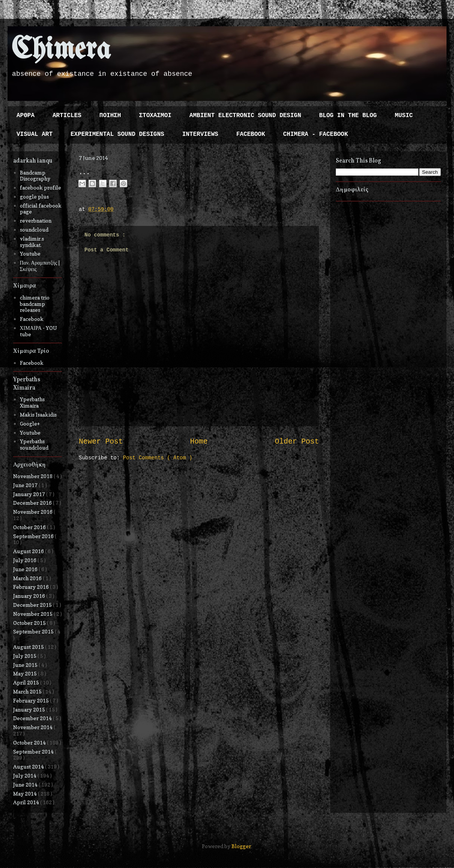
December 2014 (33, 718)
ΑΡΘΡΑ (26, 116)
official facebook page (41, 209)
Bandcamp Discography (35, 176)
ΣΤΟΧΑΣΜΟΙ (155, 116)
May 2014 (26, 794)
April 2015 (27, 682)
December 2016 (33, 503)
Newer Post (101, 442)
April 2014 (27, 802)
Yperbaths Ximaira (32, 402)
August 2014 (29, 766)
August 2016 (29, 551)
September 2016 (34, 536)
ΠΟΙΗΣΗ (110, 116)
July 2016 (25, 560)
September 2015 (34, 631)
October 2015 (30, 623)
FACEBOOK (251, 134)
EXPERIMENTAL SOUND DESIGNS (117, 134)
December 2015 (33, 605)
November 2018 (33, 476)
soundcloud (34, 229)
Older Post (297, 442)
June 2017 (26, 485)
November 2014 (33, 727)
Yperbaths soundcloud (34, 444)
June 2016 (26, 569)
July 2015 (25, 656)
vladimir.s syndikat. (32, 242)
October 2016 (30, 527)
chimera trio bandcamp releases (35, 304)
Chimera (61, 50)
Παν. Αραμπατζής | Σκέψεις (40, 266)
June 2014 (26, 785)
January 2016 (30, 596)
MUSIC (404, 116)
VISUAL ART (35, 134)
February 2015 (32, 700)
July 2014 (25, 775)
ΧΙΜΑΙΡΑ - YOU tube (39, 331)
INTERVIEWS (200, 134)
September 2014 (34, 751)
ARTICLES (67, 116)
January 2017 (30, 494)
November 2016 (33, 512)
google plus (34, 196)
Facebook (32, 319)
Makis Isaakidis (38, 414)
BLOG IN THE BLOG (348, 116)
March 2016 (28, 578)
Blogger (241, 846)
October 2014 (30, 742)
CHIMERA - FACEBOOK (315, 134)
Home (199, 442)
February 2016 (32, 587)
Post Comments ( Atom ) (158, 458)
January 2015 (30, 709)
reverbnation (36, 220)
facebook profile (41, 187)
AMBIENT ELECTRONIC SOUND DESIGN (245, 116)
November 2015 (33, 614)
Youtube (30, 253)
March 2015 (28, 691)
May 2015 (26, 673)
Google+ (30, 423)
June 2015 (26, 665)
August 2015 (29, 647)
